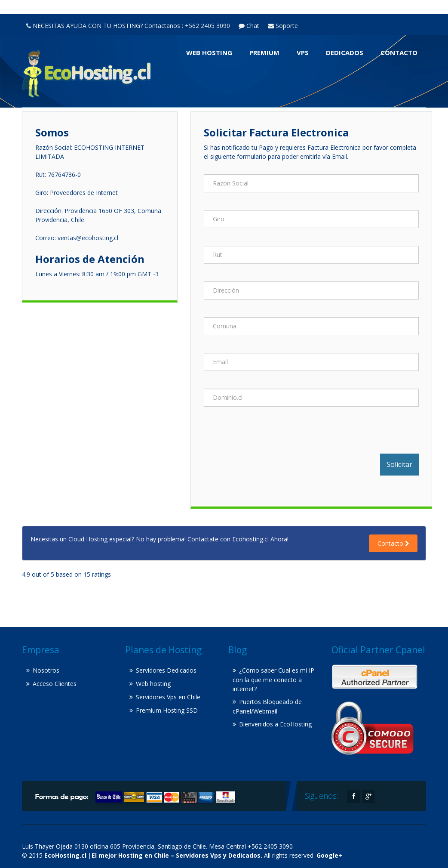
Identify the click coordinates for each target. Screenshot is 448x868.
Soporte (283, 26)
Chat (249, 26)
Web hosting (209, 53)
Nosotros (46, 670)
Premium (264, 53)
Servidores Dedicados (166, 670)
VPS (303, 53)
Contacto (399, 53)
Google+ (329, 855)
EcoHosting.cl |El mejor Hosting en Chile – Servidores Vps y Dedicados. (153, 855)
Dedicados (345, 53)
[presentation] (269, 437)
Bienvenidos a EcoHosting (275, 724)
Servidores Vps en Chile (168, 697)
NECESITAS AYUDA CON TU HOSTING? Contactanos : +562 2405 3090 (128, 26)
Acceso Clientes (55, 684)
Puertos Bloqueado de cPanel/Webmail (267, 706)
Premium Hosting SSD (167, 710)
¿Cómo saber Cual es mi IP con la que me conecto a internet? (273, 680)
